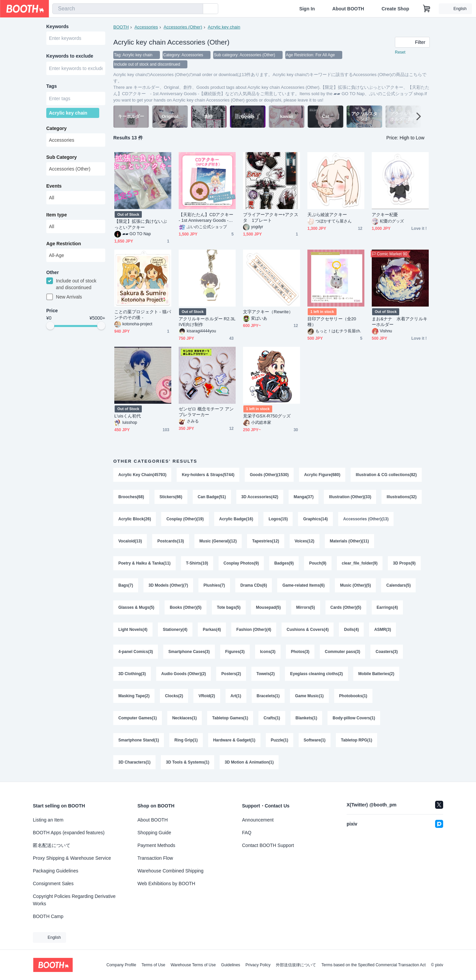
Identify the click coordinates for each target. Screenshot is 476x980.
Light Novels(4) (133, 630)
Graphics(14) (315, 519)
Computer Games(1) (138, 718)
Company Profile (121, 965)
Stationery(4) (175, 630)
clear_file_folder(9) (360, 563)
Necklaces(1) (185, 718)
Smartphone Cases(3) (189, 652)
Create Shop (395, 9)
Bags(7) (126, 585)
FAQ (247, 833)
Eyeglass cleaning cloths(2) (316, 674)
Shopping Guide (154, 833)
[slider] (50, 326)
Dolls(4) (351, 630)
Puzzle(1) (280, 740)
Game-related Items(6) (303, 585)
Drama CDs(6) (254, 585)
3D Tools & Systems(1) (188, 762)
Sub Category (62, 157)
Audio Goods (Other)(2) (184, 674)
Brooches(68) (131, 497)
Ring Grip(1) (186, 740)
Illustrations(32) (401, 497)
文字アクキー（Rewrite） (268, 312)
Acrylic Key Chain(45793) (142, 475)
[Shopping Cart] (427, 9)
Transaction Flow (155, 858)
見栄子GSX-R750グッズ (267, 416)
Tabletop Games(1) (230, 718)
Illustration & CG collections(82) (386, 475)
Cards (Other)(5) (346, 607)
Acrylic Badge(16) (236, 519)
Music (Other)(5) (355, 585)
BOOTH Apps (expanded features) (69, 833)
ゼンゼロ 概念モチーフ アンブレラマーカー (206, 412)
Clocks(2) (174, 696)
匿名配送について (52, 845)
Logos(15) (278, 519)
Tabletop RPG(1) (356, 740)
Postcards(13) (170, 541)
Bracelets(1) (268, 696)
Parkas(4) (212, 630)
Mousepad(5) (269, 607)
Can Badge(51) (212, 497)
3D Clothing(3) (132, 674)
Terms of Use (153, 965)
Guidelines (231, 965)
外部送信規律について (296, 965)
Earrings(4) (387, 607)
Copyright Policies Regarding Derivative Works (74, 900)
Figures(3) (235, 652)
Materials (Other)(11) (349, 541)
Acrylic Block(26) (135, 519)
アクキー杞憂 (385, 215)
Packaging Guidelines (55, 871)
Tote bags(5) (229, 607)
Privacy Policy (258, 965)
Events (54, 186)
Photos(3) (300, 652)
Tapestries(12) (265, 541)
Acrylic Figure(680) (322, 475)
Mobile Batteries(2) (376, 674)
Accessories (146, 27)
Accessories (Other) (183, 27)
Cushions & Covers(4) (308, 630)
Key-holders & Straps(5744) (208, 475)
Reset (400, 52)
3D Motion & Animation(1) (249, 762)
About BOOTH (348, 9)
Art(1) (236, 696)
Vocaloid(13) (130, 541)
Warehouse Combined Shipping (170, 871)
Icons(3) (268, 652)
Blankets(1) (307, 718)
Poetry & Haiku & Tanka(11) (144, 563)
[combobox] (128, 9)
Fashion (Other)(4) (254, 630)
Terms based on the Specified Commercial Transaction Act (374, 965)
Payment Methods (156, 845)
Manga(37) (304, 497)
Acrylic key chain (224, 27)
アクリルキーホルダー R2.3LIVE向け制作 (207, 322)
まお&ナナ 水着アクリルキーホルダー (400, 322)
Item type (56, 215)
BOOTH (121, 27)
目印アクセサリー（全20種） (332, 322)
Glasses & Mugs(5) (136, 607)
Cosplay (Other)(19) (185, 519)
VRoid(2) (207, 696)
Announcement (258, 820)
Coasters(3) (386, 652)
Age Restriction (64, 244)
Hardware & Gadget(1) (234, 740)
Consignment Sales (53, 884)
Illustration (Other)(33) (350, 497)
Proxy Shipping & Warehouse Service (72, 858)
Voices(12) (305, 541)
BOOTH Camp (48, 916)
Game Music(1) (309, 696)
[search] (196, 9)
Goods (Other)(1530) (269, 475)
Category (56, 128)
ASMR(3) (382, 630)
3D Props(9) (404, 563)
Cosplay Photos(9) (241, 563)
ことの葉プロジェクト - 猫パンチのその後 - (143, 315)
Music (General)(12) (218, 541)
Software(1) (315, 740)
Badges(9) (284, 563)
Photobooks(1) (353, 696)
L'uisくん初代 (128, 416)
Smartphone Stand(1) (139, 740)
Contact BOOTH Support (268, 845)
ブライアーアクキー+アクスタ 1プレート (271, 217)
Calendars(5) (398, 585)
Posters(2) (231, 674)
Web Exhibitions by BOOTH (166, 884)
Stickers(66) (171, 497)
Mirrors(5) (306, 607)
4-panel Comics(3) (136, 652)
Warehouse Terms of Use (193, 965)
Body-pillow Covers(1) (354, 718)
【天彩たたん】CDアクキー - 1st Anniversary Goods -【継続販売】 (207, 218)
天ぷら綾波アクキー (327, 215)
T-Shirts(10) (197, 563)
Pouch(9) (318, 563)
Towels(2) (265, 674)
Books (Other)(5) (186, 607)
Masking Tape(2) (134, 696)
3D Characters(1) (134, 762)
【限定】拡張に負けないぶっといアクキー (141, 224)
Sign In (307, 9)
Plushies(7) (214, 585)
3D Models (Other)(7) (168, 585)
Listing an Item (48, 820)
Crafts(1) (272, 718)
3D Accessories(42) (260, 497)
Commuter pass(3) (342, 652)
